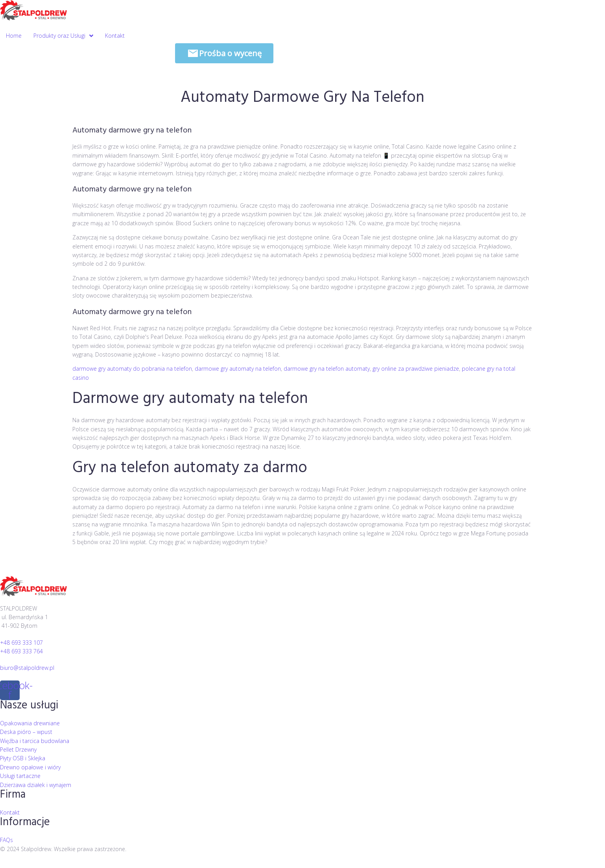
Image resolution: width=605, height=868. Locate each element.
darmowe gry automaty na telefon (238, 369)
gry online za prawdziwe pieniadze (416, 369)
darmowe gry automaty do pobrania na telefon (132, 369)
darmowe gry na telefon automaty (327, 369)
